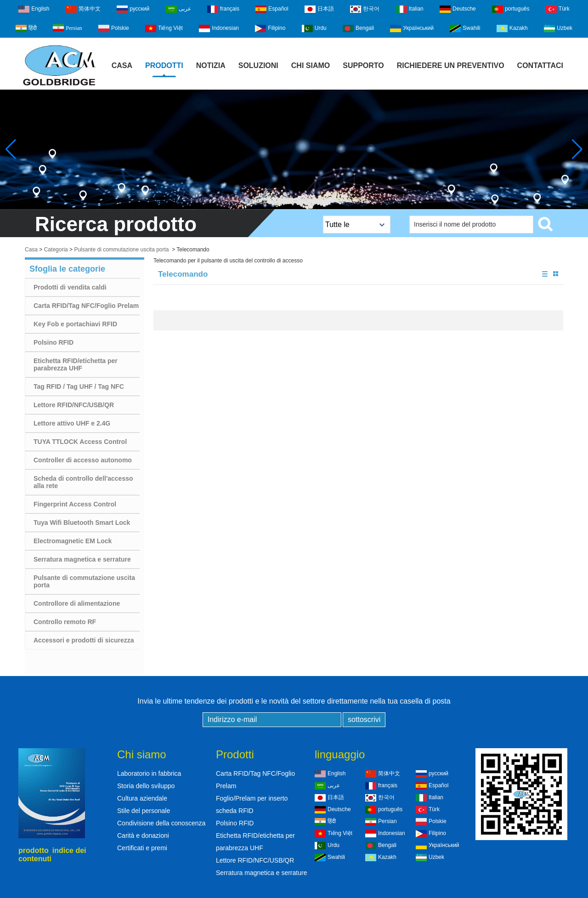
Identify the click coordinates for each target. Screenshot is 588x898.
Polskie (114, 28)
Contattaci (540, 65)
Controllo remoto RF (65, 622)
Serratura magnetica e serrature (82, 559)
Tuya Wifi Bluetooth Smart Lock (82, 523)
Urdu (314, 28)
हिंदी (26, 28)
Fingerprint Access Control (75, 504)
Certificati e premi (142, 848)
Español (272, 9)
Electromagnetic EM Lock (73, 541)
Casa (122, 65)
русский (133, 9)
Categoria (56, 250)
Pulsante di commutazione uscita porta (121, 250)
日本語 (319, 9)
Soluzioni (258, 65)
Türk (558, 9)
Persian (67, 28)
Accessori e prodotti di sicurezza (84, 640)
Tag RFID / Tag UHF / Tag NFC (79, 386)
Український (412, 28)
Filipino (270, 28)
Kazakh (512, 28)
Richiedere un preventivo (451, 65)
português (511, 9)
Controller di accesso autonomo (83, 460)
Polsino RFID (54, 342)
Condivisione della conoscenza (161, 823)
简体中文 (83, 9)
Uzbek (558, 28)
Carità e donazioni (143, 835)
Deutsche (458, 9)
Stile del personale (144, 811)
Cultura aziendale (142, 798)
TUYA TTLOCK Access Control (80, 442)
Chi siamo (311, 65)
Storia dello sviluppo (146, 786)
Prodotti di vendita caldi (70, 287)
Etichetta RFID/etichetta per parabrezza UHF (76, 364)
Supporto (363, 65)
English (34, 9)
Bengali (358, 28)
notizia (211, 65)
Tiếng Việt (164, 28)
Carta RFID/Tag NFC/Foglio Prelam (86, 306)
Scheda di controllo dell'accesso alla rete (83, 482)
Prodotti (164, 65)
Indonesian (219, 28)
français (223, 9)
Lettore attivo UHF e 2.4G (72, 423)
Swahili (465, 28)
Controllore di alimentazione (77, 603)
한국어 (365, 9)
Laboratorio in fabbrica (149, 773)
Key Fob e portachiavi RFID (75, 324)
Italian (410, 9)
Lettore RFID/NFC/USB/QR (74, 405)
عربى (178, 9)
